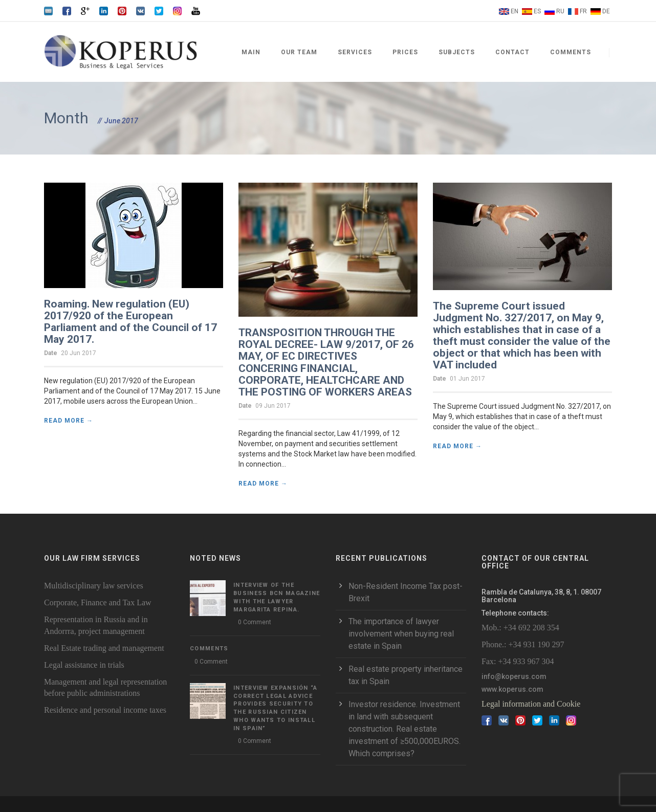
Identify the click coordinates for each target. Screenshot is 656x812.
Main (251, 52)
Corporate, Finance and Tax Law (98, 602)
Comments (571, 52)
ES (537, 11)
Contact (512, 52)
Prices (405, 52)
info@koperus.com (514, 676)
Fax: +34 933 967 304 (518, 661)
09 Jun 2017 (273, 406)
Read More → (69, 421)
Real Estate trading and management (104, 648)
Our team (299, 52)
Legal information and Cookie (531, 704)
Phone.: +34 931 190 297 (523, 644)
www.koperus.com (512, 689)
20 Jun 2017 (79, 353)
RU (560, 11)
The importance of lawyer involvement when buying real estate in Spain (401, 634)
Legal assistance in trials (84, 665)
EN (515, 11)
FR (583, 11)
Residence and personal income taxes (105, 710)
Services (355, 52)
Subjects (457, 52)
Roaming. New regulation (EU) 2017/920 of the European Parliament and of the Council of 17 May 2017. (130, 322)
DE (606, 11)
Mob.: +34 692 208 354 (520, 628)
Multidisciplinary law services (94, 586)
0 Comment (255, 622)
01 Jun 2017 (467, 379)
